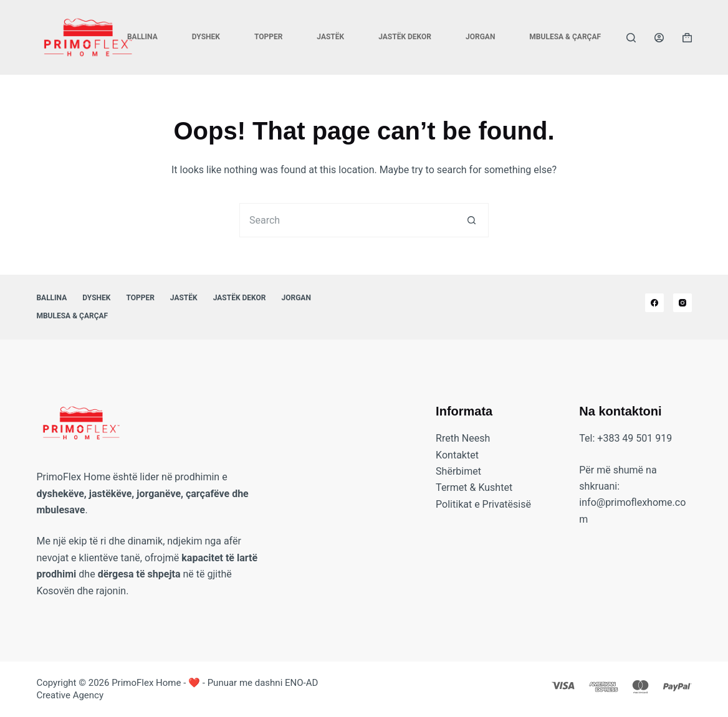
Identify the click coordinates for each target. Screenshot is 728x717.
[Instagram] (682, 303)
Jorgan (480, 37)
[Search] (631, 38)
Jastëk (330, 37)
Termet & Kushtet (474, 487)
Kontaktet (457, 455)
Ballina (142, 37)
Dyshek (206, 37)
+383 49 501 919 (635, 438)
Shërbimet (458, 471)
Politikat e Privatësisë (483, 504)
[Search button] (472, 220)
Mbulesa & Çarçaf (565, 37)
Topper (268, 37)
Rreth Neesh (463, 438)
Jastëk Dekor (405, 37)
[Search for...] (347, 220)
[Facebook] (654, 303)
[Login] (659, 38)
